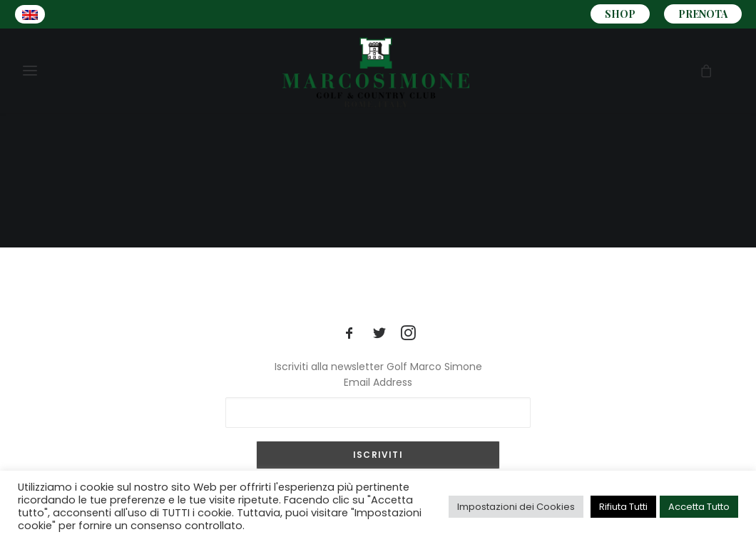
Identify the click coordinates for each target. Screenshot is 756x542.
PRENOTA (703, 14)
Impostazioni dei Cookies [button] (516, 507)
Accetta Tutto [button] (699, 507)
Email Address (378, 382)
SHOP (620, 14)
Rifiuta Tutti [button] (623, 507)
